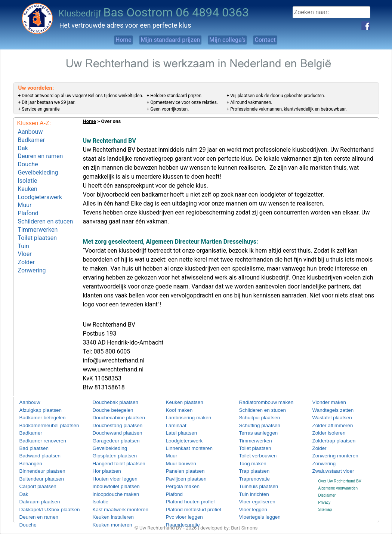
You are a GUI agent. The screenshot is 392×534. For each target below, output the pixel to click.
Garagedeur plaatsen (110, 439)
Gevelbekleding (38, 166)
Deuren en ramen (41, 152)
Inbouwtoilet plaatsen (110, 481)
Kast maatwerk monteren (113, 503)
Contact (284, 40)
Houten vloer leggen (109, 474)
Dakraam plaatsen (35, 496)
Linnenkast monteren (183, 446)
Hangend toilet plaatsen (112, 460)
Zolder (26, 244)
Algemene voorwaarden (338, 483)
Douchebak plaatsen (110, 403)
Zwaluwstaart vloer (328, 467)
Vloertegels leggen (255, 510)
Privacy (325, 498)
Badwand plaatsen (35, 453)
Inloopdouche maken (110, 489)
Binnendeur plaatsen (37, 467)
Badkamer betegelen (37, 417)
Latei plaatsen (178, 431)
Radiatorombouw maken (259, 403)
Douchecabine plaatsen (112, 417)
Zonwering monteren (330, 453)
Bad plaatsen (30, 446)
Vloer (25, 237)
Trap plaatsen (251, 467)
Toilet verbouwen (253, 453)
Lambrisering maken (183, 417)
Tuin (24, 230)
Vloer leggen (250, 503)
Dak (23, 145)
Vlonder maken (325, 403)
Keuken (28, 180)
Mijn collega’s (233, 40)
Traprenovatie (251, 474)
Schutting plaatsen (254, 424)
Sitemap (325, 505)
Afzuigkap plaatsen (35, 410)
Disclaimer (327, 490)
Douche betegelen (108, 410)
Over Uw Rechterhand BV (340, 476)
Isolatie (28, 173)
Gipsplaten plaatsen (109, 453)
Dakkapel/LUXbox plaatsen (42, 503)
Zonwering (32, 251)
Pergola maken (178, 481)
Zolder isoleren (325, 431)
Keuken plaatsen (180, 403)
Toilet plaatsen (37, 223)
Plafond (28, 202)
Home (104, 40)
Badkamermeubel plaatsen (42, 424)
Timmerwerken (38, 216)
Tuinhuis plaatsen (254, 481)
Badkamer (31, 138)
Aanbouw (30, 131)
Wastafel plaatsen (327, 417)
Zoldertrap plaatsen (328, 439)
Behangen (28, 460)
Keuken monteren (107, 517)
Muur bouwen (177, 460)
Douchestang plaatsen (111, 424)
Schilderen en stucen (46, 209)
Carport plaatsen (33, 481)
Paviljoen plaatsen (181, 474)
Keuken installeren (108, 510)
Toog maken (249, 460)
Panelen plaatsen (180, 467)
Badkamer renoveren (37, 439)
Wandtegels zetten (328, 410)
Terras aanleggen (254, 431)
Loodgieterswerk (40, 187)
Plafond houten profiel (184, 496)
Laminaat (174, 424)
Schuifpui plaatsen (254, 417)
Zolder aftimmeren (328, 424)
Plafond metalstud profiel (186, 503)
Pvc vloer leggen (180, 510)
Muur (25, 195)
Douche (28, 159)
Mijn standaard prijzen (163, 40)
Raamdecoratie (179, 517)
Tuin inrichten (250, 489)
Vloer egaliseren (253, 496)
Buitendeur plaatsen (36, 474)
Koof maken (176, 410)
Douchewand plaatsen (111, 431)
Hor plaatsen (103, 467)
